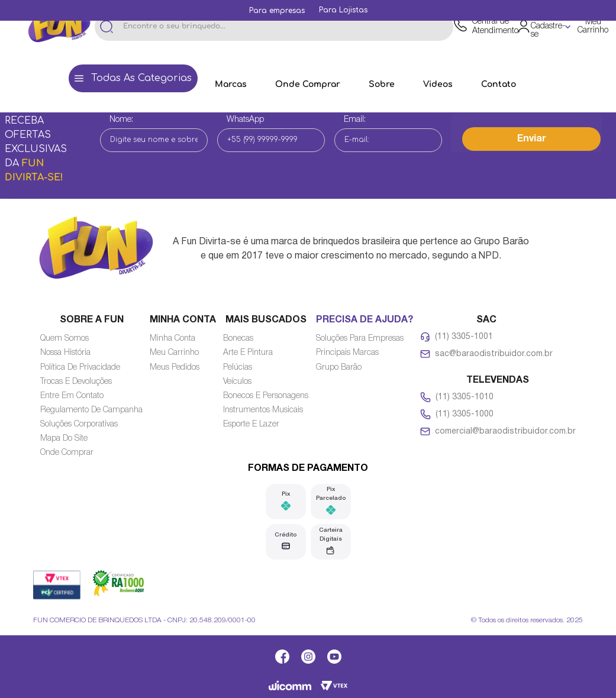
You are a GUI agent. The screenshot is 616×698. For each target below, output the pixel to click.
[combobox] (274, 27)
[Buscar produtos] (107, 27)
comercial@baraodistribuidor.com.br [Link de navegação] (505, 432)
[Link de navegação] (277, 11)
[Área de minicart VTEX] (591, 27)
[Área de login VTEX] (545, 27)
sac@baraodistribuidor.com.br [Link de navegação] (494, 354)
